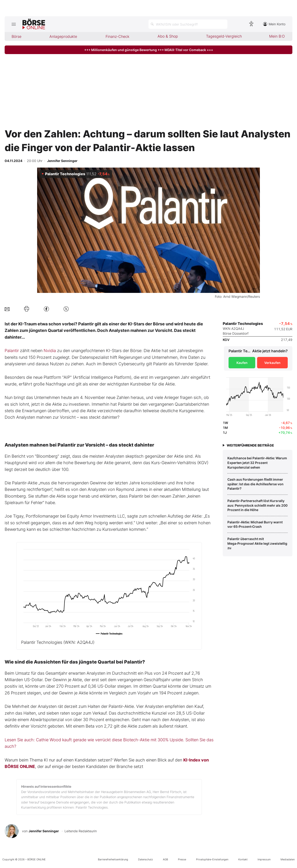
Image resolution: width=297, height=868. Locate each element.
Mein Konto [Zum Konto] (274, 24)
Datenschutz (145, 859)
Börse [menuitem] (16, 36)
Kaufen (242, 363)
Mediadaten (288, 859)
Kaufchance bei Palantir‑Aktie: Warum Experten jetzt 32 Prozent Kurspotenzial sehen (257, 463)
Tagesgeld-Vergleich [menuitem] (224, 36)
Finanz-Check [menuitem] (117, 36)
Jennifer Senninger (44, 831)
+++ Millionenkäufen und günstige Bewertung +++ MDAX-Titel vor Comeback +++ (149, 50)
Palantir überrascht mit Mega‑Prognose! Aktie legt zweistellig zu (257, 543)
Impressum (264, 859)
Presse (182, 859)
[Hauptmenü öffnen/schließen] (14, 24)
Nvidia (50, 351)
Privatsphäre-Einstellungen (212, 859)
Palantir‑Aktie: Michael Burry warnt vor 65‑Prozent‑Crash (255, 524)
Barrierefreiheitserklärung (113, 859)
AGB (165, 859)
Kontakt (243, 859)
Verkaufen (272, 363)
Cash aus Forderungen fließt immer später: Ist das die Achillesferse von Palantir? (255, 484)
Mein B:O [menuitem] (277, 36)
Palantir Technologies (58, 642)
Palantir (12, 351)
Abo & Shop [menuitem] (168, 36)
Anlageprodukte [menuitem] (63, 36)
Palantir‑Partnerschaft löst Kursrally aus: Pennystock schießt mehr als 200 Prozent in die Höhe (257, 505)
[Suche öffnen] (188, 24)
